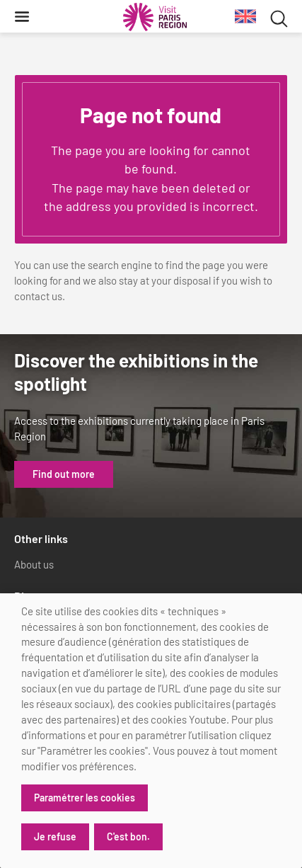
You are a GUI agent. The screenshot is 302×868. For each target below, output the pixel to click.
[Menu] (22, 16)
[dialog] (151, 731)
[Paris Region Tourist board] (155, 17)
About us (34, 564)
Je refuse (55, 836)
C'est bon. (128, 836)
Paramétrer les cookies (85, 798)
